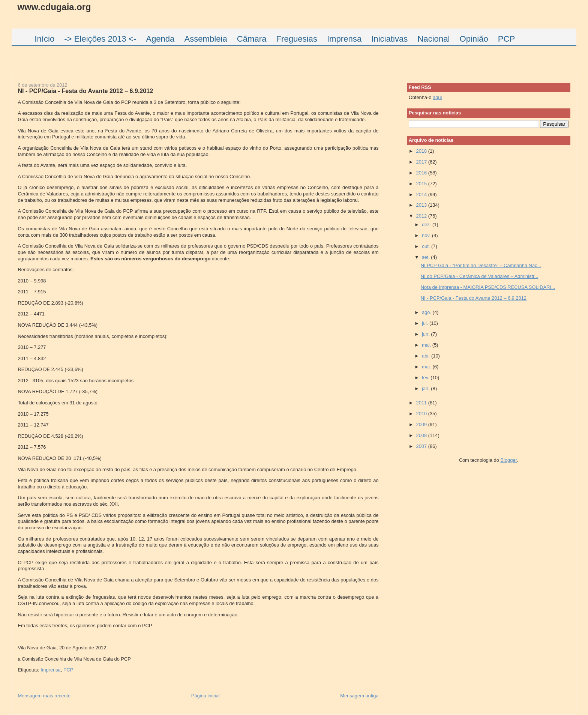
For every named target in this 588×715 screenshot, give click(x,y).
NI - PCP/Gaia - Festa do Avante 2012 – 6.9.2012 (85, 91)
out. (427, 246)
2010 (422, 414)
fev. (426, 378)
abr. (427, 356)
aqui (437, 97)
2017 (422, 162)
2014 (422, 195)
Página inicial (205, 696)
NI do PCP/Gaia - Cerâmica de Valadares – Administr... (480, 276)
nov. (427, 235)
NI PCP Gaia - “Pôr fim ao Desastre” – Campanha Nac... (481, 265)
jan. (426, 388)
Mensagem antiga (359, 696)
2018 (422, 151)
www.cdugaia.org (54, 7)
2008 (422, 435)
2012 (422, 216)
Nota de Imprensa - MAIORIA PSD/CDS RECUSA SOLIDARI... (488, 287)
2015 (422, 184)
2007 (422, 446)
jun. (426, 334)
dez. (427, 225)
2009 (422, 424)
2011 (422, 403)
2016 (422, 173)
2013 (422, 205)
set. (426, 257)
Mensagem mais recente (44, 696)
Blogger (508, 460)
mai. (427, 345)
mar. (427, 367)
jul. (426, 323)
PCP (68, 670)
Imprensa (51, 670)
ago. (427, 312)
